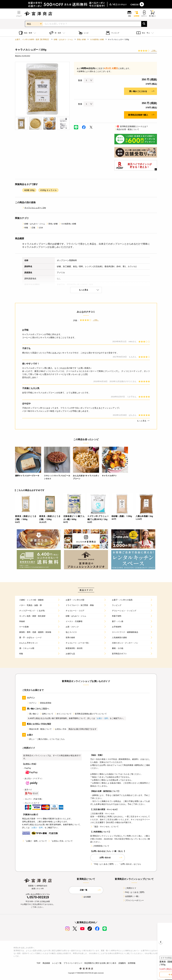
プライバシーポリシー (133, 900)
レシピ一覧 (57, 963)
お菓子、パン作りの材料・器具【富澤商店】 (32, 39)
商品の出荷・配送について (127, 129)
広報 (32, 228)
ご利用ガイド (130, 888)
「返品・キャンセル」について (104, 827)
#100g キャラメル (48, 190)
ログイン (32, 703)
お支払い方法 (60, 729)
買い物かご (33, 714)
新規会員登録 (45, 703)
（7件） (154, 51)
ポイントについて (63, 714)
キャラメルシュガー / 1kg (34, 208)
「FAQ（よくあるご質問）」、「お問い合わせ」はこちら (116, 864)
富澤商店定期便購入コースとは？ (131, 126)
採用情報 (132, 963)
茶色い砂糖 (81, 39)
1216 (40, 228)
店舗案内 (122, 963)
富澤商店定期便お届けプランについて (90, 714)
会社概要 (86, 897)
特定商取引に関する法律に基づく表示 (100, 963)
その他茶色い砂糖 (97, 39)
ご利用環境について (100, 846)
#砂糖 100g (29, 190)
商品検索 (46, 963)
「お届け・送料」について (34, 841)
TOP (39, 963)
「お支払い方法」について (60, 841)
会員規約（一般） (131, 896)
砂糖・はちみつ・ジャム (63, 39)
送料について (46, 714)
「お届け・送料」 (102, 718)
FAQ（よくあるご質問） (134, 892)
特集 (25, 228)
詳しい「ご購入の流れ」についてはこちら (46, 739)
